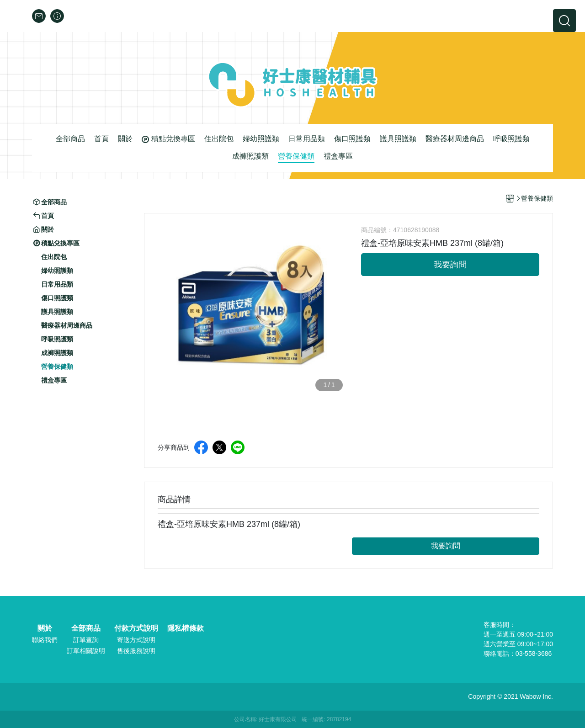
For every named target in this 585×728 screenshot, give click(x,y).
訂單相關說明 (86, 651)
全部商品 (86, 628)
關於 (45, 628)
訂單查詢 (86, 640)
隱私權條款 (186, 628)
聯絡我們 (45, 640)
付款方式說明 (136, 628)
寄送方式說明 (136, 640)
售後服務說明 (136, 651)
